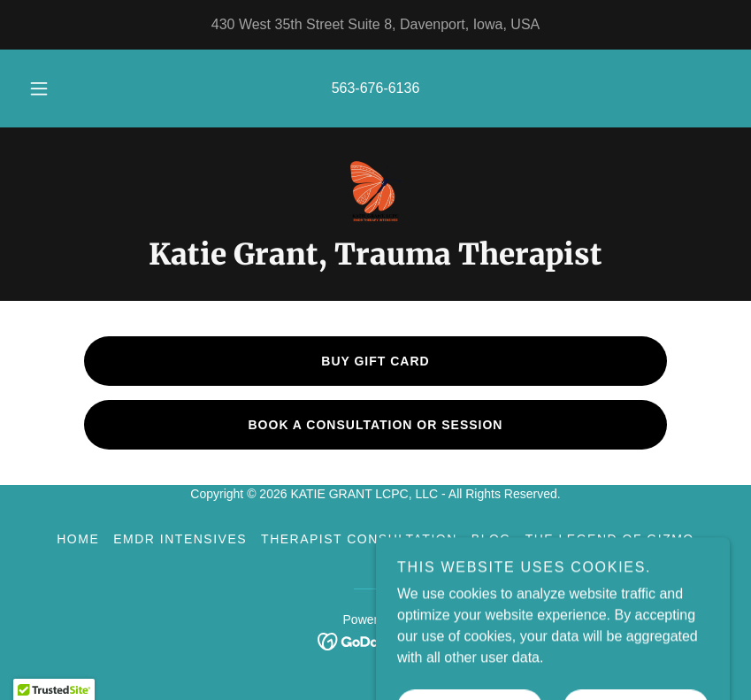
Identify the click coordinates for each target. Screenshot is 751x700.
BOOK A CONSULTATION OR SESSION (376, 425)
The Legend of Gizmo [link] (610, 539)
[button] (53, 88)
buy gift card (375, 361)
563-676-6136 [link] (376, 88)
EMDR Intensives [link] (180, 539)
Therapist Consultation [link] (359, 539)
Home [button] (78, 539)
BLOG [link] (491, 539)
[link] (375, 191)
